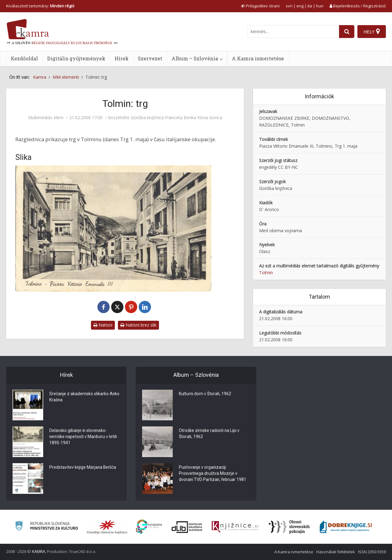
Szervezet (150, 58)
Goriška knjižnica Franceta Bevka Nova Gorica (176, 118)
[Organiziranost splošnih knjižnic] (107, 527)
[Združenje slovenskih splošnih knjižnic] (235, 527)
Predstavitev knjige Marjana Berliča (83, 468)
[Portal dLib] (187, 527)
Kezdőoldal (24, 58)
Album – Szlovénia (195, 58)
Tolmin (266, 272)
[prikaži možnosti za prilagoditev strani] (260, 6)
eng (300, 6)
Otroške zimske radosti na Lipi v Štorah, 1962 (209, 434)
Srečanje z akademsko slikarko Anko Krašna (85, 397)
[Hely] (372, 32)
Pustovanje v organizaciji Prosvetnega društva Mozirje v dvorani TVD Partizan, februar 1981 (213, 474)
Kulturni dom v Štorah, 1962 (205, 394)
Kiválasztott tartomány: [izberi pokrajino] (40, 6)
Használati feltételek (336, 552)
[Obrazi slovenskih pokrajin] (289, 527)
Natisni (103, 325)
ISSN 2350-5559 (372, 552)
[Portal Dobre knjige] (346, 527)
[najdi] (347, 32)
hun (320, 6)
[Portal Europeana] (149, 527)
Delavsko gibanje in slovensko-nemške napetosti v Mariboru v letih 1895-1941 (84, 437)
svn (289, 6)
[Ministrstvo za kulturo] (46, 527)
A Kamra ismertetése (258, 58)
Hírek (122, 58)
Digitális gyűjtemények (76, 58)
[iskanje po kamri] (293, 32)
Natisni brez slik (138, 325)
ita (310, 6)
